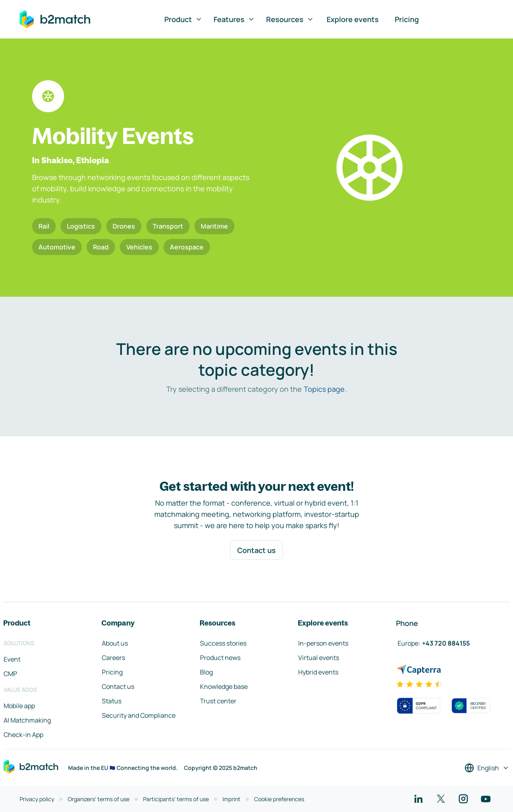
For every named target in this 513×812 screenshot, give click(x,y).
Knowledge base (224, 686)
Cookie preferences (279, 799)
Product (183, 19)
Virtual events (319, 658)
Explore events (353, 19)
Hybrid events (318, 672)
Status (112, 701)
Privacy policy (37, 799)
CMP (10, 674)
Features (234, 19)
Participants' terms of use (176, 799)
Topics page (324, 389)
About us (115, 643)
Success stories (223, 643)
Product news (220, 658)
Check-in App (23, 735)
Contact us (256, 550)
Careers (113, 658)
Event (12, 659)
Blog (206, 672)
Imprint (231, 799)
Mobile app (19, 706)
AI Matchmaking (27, 720)
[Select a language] (487, 768)
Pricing (407, 19)
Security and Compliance (139, 715)
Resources (290, 19)
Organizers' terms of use (99, 799)
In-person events (323, 643)
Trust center (218, 701)
